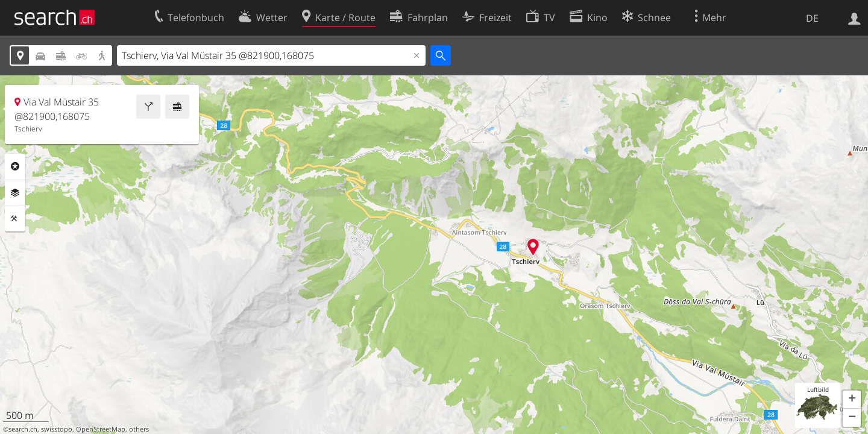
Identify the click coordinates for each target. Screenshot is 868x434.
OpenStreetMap (101, 429)
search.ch (23, 429)
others (139, 429)
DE (812, 18)
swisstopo (57, 429)
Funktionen (15, 219)
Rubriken (15, 166)
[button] (852, 400)
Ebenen (15, 193)
